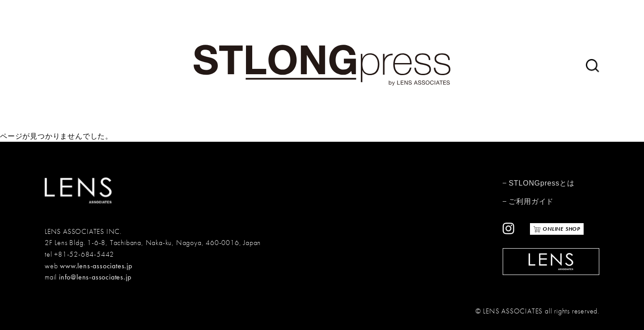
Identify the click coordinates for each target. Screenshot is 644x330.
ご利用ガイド (531, 201)
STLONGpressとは (541, 183)
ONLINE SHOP (560, 229)
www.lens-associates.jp (96, 266)
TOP (625, 310)
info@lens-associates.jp (95, 277)
